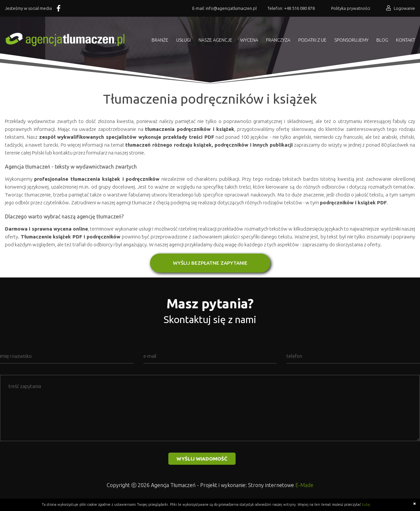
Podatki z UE (312, 40)
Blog (382, 40)
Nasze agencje (215, 40)
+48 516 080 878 (299, 8)
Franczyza (278, 40)
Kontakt (406, 40)
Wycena (249, 40)
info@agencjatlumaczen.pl (231, 8)
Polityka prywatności (351, 8)
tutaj (366, 504)
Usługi (183, 40)
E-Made (304, 485)
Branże (160, 40)
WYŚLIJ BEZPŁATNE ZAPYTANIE (210, 263)
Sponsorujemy (351, 40)
